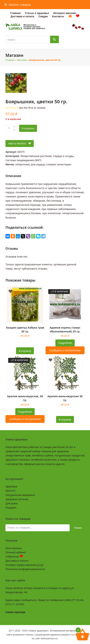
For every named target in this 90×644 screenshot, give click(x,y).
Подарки (11, 507)
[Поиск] (54, 39)
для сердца (38, 164)
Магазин (22, 60)
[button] (18, 5)
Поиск (78, 528)
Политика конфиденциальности (25, 569)
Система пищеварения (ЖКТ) (23, 160)
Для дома (11, 503)
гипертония (22, 164)
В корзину (28, 128)
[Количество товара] (9, 128)
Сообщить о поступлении (65, 350)
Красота (10, 491)
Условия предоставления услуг (25, 565)
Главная (10, 60)
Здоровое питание (17, 499)
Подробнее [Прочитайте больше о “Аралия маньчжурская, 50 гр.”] (25, 412)
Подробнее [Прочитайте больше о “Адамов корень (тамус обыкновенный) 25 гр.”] (65, 343)
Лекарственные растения (36, 156)
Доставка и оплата (17, 561)
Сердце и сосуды (63, 156)
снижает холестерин (59, 164)
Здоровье (11, 486)
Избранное (14, 556)
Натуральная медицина (20, 495)
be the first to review (32, 108)
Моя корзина (13, 548)
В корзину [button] (25, 351)
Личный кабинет (16, 552)
